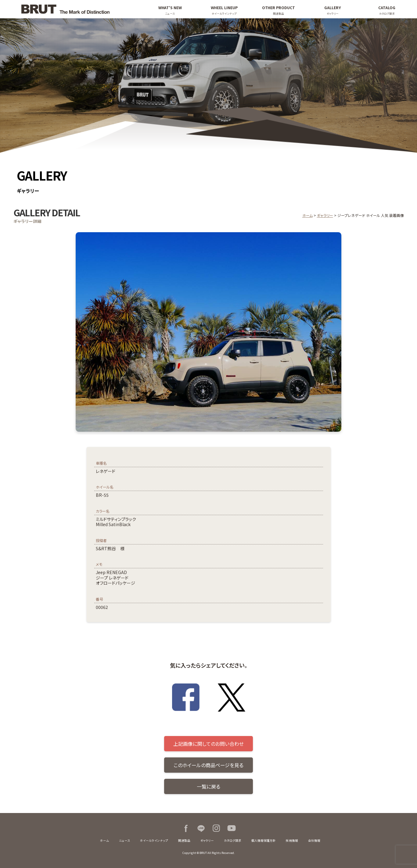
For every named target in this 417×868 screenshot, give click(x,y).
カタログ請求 (233, 841)
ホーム (307, 215)
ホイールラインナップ (154, 841)
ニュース (124, 841)
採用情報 (292, 841)
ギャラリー (325, 215)
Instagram (216, 828)
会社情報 (314, 841)
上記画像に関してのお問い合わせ (208, 744)
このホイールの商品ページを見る (208, 765)
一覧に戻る (208, 786)
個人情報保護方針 (264, 841)
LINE (201, 828)
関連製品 (184, 841)
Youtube (232, 828)
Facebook (186, 828)
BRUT (76, 9)
